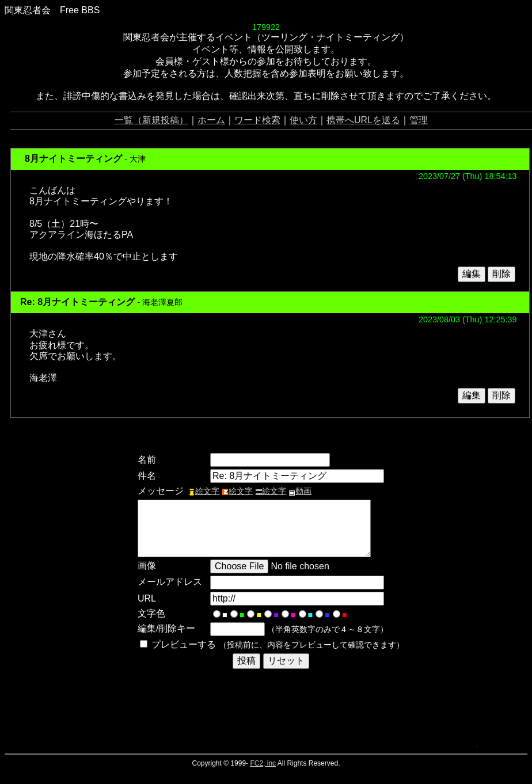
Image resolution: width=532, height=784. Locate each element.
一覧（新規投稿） (151, 120)
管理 (419, 120)
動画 (300, 491)
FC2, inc (263, 763)
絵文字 (204, 491)
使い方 (303, 120)
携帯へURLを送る (363, 120)
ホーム (211, 120)
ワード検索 (257, 120)
